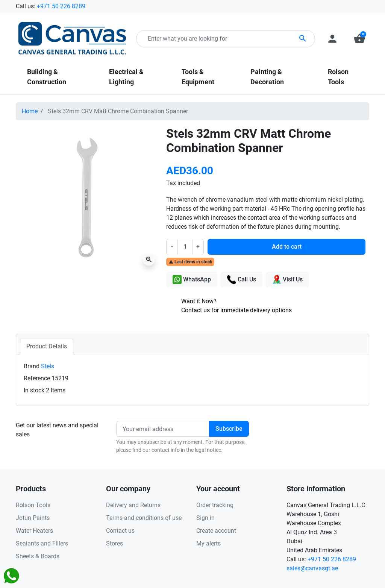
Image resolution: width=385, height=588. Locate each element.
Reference (37, 378)
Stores (114, 543)
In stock (34, 390)
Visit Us (287, 280)
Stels (48, 366)
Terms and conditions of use (144, 518)
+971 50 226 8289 (61, 6)
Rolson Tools (33, 505)
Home (30, 111)
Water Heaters (34, 531)
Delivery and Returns (133, 505)
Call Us (242, 280)
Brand (32, 366)
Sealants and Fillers (42, 543)
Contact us (120, 531)
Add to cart (287, 247)
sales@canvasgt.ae (312, 568)
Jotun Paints (33, 518)
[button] (359, 39)
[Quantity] (185, 247)
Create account (216, 531)
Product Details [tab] (47, 346)
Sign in (205, 518)
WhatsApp (192, 280)
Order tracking (215, 505)
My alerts (208, 543)
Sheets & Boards (38, 556)
